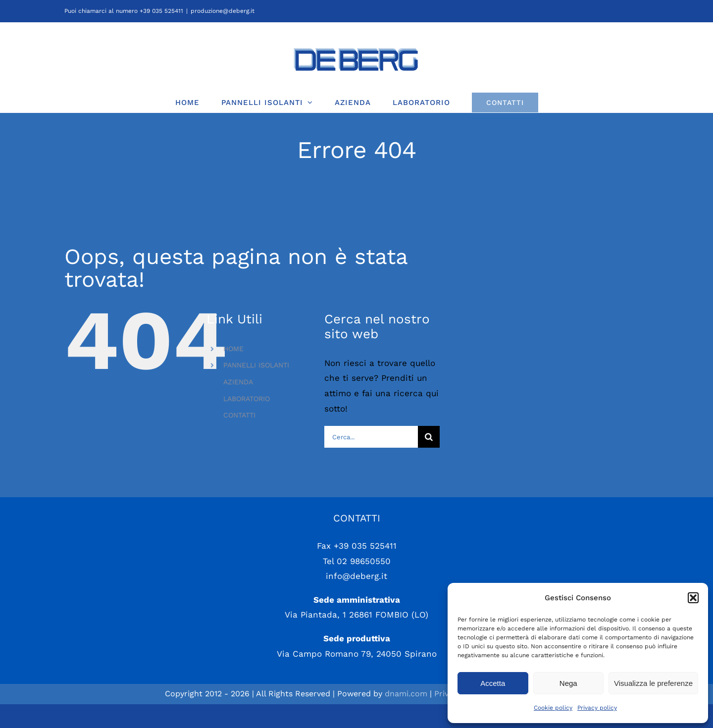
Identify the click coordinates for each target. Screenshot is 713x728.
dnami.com (406, 717)
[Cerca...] (371, 437)
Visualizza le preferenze (653, 683)
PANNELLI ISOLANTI (256, 365)
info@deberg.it (356, 600)
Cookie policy (553, 708)
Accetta (493, 683)
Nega (568, 683)
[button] (693, 598)
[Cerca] (429, 437)
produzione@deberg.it (223, 11)
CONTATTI (239, 415)
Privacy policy (597, 708)
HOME (233, 349)
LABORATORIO (247, 399)
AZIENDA (238, 382)
